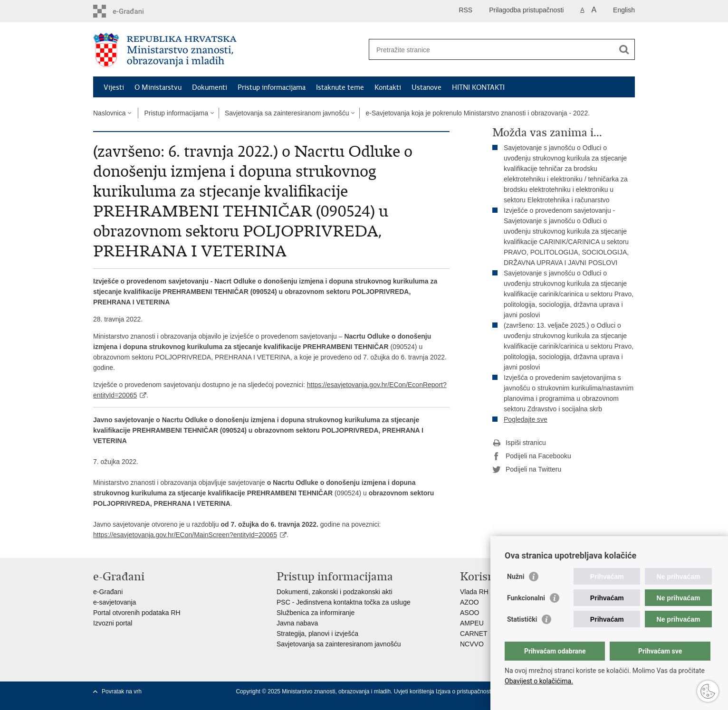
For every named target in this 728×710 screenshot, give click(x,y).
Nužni (516, 577)
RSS (465, 10)
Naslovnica (109, 113)
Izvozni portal (113, 623)
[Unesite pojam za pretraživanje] (492, 50)
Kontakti (388, 87)
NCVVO (472, 644)
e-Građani (108, 592)
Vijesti (114, 87)
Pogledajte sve (526, 419)
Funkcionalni (526, 598)
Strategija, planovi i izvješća (317, 634)
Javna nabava (297, 623)
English (624, 10)
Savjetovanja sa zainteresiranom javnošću (287, 113)
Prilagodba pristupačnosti (526, 10)
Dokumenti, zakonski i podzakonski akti (335, 592)
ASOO (469, 613)
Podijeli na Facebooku (532, 456)
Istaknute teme (340, 87)
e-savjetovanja (115, 602)
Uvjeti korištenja (415, 691)
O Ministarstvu (158, 87)
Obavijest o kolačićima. (539, 681)
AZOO (469, 602)
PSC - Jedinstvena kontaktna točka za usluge (344, 602)
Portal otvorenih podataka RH (137, 613)
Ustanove (426, 87)
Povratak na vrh (122, 691)
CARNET (474, 634)
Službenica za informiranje (316, 613)
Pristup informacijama (272, 87)
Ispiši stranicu (519, 443)
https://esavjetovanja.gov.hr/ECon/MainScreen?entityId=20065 (185, 535)
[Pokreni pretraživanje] (624, 49)
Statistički (522, 619)
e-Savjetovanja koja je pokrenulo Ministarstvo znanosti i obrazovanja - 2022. (478, 113)
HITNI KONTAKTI (478, 87)
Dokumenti (210, 87)
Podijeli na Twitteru (527, 470)
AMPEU (472, 623)
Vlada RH (474, 592)
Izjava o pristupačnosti (464, 691)
